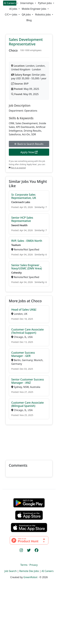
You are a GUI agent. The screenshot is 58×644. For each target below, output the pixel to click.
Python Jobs (45, 3)
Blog (29, 20)
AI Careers (10, 3)
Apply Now (29, 152)
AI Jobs (13, 9)
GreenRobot (30, 577)
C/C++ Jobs (11, 15)
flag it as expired (17, 168)
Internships (27, 3)
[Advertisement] (29, 441)
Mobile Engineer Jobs (34, 9)
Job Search (11, 571)
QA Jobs (26, 15)
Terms (24, 565)
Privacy (33, 565)
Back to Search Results (29, 144)
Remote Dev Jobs (29, 571)
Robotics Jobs (43, 15)
